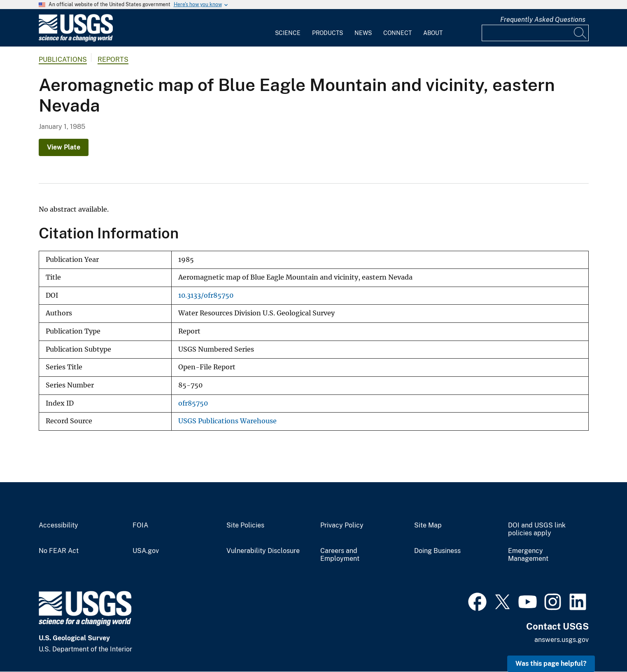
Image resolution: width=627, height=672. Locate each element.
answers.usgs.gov (562, 640)
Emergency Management (528, 555)
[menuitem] (288, 28)
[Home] (76, 40)
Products (327, 33)
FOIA (140, 525)
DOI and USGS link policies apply (537, 529)
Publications (63, 59)
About (433, 33)
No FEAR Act (59, 551)
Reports (113, 59)
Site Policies (245, 525)
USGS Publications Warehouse (227, 421)
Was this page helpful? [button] (551, 664)
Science (288, 33)
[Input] (535, 33)
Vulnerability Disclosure (263, 551)
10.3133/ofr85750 (206, 295)
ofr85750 (193, 403)
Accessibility (58, 525)
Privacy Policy (342, 525)
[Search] (580, 33)
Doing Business (437, 551)
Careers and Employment (340, 555)
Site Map (428, 525)
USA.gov (146, 551)
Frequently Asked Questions (543, 20)
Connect (397, 33)
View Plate (64, 147)
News (363, 33)
